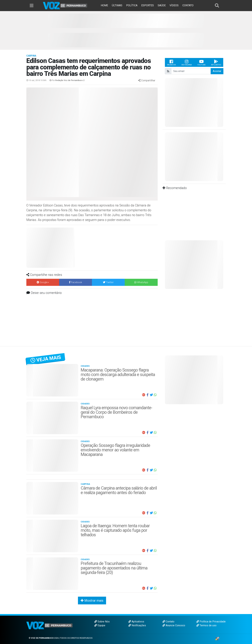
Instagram (187, 62)
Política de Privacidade (211, 622)
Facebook (171, 62)
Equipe (100, 625)
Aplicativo (216, 62)
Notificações (137, 625)
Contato (168, 622)
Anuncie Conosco (174, 625)
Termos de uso (206, 625)
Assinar (217, 71)
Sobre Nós (102, 622)
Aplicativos (136, 622)
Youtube (201, 62)
